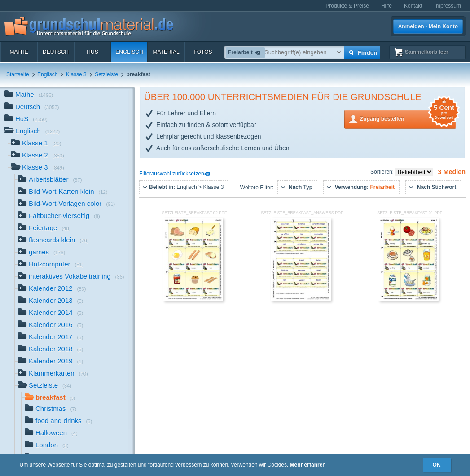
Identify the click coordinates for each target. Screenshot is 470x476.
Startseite (18, 74)
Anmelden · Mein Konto (428, 26)
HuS (92, 52)
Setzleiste (106, 74)
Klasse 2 (38, 156)
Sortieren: (383, 172)
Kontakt (413, 6)
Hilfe (387, 6)
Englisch (129, 52)
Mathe (19, 52)
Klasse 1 (36, 144)
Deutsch (56, 52)
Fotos (203, 52)
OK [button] (437, 465)
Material (166, 52)
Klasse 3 (76, 74)
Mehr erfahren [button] (308, 465)
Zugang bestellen (408, 118)
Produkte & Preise (347, 6)
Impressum (448, 6)
